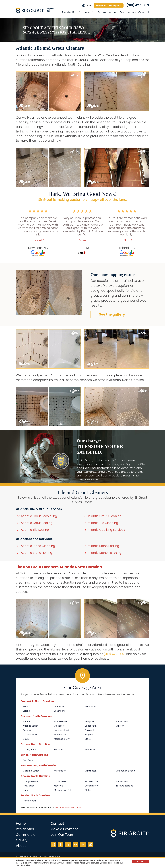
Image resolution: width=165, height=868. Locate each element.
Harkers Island (61, 730)
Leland (27, 711)
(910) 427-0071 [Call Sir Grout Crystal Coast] (138, 5)
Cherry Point (29, 750)
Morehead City (62, 739)
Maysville (59, 786)
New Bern (90, 750)
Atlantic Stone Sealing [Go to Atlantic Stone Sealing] (103, 546)
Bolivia (26, 706)
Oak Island (60, 706)
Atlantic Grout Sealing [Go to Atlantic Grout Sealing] (37, 523)
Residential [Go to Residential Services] (69, 12)
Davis (26, 739)
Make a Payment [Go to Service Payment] (64, 829)
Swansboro (122, 721)
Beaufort (28, 730)
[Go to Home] (37, 10)
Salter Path (91, 726)
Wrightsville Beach (125, 771)
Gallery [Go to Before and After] (102, 12)
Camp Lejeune (31, 781)
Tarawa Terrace (124, 786)
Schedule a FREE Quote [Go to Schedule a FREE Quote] (109, 5)
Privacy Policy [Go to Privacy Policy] (104, 860)
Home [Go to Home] (21, 824)
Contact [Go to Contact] (144, 12)
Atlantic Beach (31, 726)
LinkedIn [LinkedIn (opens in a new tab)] (83, 844)
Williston (120, 726)
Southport (59, 711)
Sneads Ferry (92, 786)
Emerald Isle (60, 721)
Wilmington (91, 771)
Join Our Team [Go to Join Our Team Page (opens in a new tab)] (62, 835)
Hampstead (29, 801)
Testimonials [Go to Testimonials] (128, 12)
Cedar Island (30, 735)
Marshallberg (61, 735)
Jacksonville (60, 781)
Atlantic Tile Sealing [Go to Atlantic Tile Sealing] (35, 530)
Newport (89, 721)
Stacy (88, 739)
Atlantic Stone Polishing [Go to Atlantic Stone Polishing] (104, 553)
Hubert (27, 790)
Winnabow (90, 706)
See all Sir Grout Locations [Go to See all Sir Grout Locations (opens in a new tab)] (68, 807)
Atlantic (27, 721)
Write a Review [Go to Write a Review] (83, 5)
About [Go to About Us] (113, 12)
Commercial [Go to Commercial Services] (87, 12)
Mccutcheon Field (63, 790)
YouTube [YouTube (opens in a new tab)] (75, 844)
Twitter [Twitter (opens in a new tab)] (68, 844)
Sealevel (89, 730)
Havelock (59, 750)
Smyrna (89, 735)
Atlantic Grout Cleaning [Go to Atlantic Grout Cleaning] (104, 516)
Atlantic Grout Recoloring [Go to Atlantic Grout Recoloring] (39, 516)
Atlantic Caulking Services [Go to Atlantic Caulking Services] (106, 530)
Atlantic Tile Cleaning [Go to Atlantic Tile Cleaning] (103, 523)
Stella (88, 790)
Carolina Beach (31, 771)
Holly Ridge (29, 786)
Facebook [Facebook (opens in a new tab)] (61, 844)
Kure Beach (60, 771)
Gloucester (60, 726)
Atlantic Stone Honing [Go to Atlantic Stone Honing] (37, 553)
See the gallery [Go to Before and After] (112, 314)
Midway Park (92, 781)
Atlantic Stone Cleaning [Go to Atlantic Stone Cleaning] (38, 546)
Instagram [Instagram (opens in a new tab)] (53, 844)
